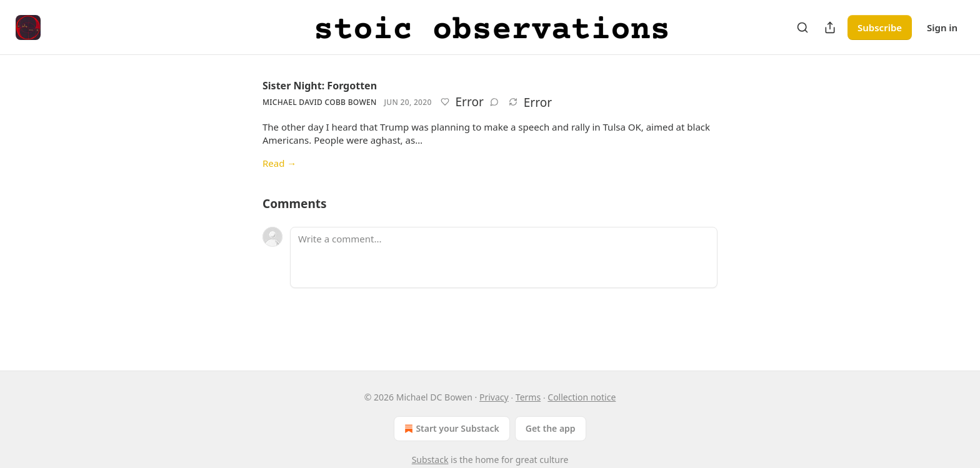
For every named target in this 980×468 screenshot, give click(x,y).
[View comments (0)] (494, 102)
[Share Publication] (830, 27)
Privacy (494, 397)
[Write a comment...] (504, 257)
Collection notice (582, 397)
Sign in (942, 27)
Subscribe (880, 27)
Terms (528, 397)
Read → (279, 163)
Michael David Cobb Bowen (320, 102)
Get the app (551, 428)
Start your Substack (450, 429)
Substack (430, 460)
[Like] (445, 102)
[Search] (802, 27)
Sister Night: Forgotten (320, 86)
